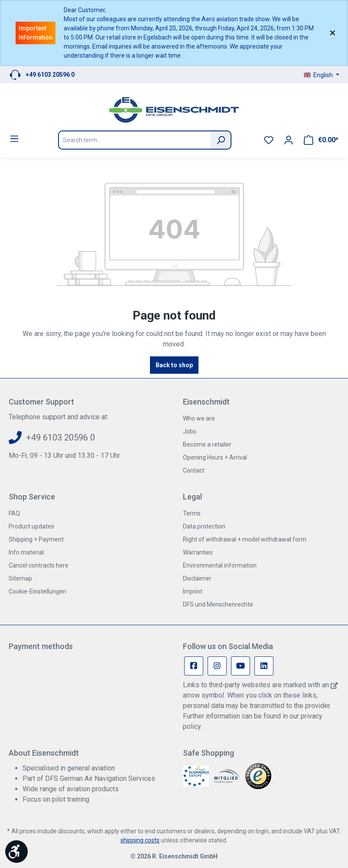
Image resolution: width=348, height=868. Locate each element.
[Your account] (289, 140)
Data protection (204, 526)
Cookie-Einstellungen (37, 591)
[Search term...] (134, 140)
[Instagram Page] (217, 666)
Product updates (31, 526)
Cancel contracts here (39, 565)
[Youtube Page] (241, 666)
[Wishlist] (269, 140)
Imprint (193, 591)
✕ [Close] (333, 33)
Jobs (190, 431)
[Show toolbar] (16, 852)
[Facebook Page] (194, 666)
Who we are (199, 418)
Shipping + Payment (36, 539)
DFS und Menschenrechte (218, 604)
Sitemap (20, 578)
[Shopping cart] (321, 140)
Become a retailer (207, 444)
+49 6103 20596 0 (50, 75)
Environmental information (220, 565)
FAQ (14, 513)
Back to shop (174, 365)
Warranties (198, 552)
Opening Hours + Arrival (215, 457)
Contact (194, 470)
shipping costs (140, 840)
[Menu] (14, 139)
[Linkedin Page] (264, 666)
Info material (26, 552)
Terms (192, 513)
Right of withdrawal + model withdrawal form (245, 539)
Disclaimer (197, 578)
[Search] (221, 140)
